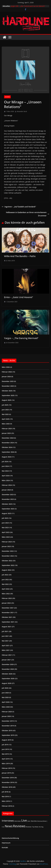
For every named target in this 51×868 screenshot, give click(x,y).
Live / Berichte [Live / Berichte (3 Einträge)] (32, 821)
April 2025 (6, 419)
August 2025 (7, 400)
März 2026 (6, 367)
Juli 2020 (5, 688)
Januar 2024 (6, 490)
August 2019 (7, 740)
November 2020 (8, 669)
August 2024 (7, 457)
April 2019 (6, 759)
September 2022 (8, 565)
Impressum (6, 843)
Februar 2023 (7, 542)
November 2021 (8, 612)
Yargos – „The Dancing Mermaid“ (21, 338)
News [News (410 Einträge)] (9, 826)
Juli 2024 (5, 462)
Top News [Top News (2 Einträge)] (35, 827)
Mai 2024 (5, 471)
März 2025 (6, 424)
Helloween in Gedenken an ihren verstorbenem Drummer (28, 214)
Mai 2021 (5, 641)
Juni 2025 (5, 410)
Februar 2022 (7, 598)
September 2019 (8, 735)
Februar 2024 (7, 485)
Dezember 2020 (8, 664)
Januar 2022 (6, 603)
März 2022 (6, 594)
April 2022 (6, 589)
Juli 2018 (5, 792)
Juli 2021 (5, 631)
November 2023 (8, 499)
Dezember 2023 (8, 495)
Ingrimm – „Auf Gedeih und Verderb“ (19, 207)
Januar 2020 (6, 716)
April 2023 (6, 532)
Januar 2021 (6, 660)
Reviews (7, 97)
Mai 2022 (5, 584)
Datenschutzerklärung (10, 838)
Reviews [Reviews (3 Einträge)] (29, 827)
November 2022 (8, 556)
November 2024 (8, 443)
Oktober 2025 (7, 391)
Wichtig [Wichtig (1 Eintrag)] (41, 827)
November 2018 (8, 782)
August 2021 (7, 627)
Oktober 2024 (7, 447)
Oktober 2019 (7, 730)
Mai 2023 (5, 527)
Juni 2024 (5, 466)
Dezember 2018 (8, 778)
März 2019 (6, 763)
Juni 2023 (5, 523)
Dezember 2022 (8, 551)
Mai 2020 (5, 697)
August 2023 (7, 513)
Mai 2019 (5, 754)
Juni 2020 (5, 693)
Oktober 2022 (7, 561)
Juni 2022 (5, 580)
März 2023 (6, 537)
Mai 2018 (5, 796)
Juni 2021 (5, 636)
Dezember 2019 (8, 721)
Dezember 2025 (8, 381)
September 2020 (8, 678)
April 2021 (6, 645)
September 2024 (8, 452)
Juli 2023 (5, 518)
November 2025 (8, 386)
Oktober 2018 (7, 787)
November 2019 (8, 726)
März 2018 (6, 801)
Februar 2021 (7, 655)
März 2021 (6, 650)
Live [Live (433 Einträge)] (24, 820)
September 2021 (8, 622)
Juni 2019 (5, 749)
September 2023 (8, 509)
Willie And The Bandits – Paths (20, 256)
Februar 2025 (7, 429)
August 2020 (7, 683)
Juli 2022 (5, 575)
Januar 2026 (6, 377)
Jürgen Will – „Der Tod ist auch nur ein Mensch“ (28, 6)
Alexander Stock (22, 111)
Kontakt (5, 847)
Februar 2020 (7, 712)
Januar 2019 (6, 773)
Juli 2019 (5, 745)
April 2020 (6, 702)
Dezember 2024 (8, 438)
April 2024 (6, 476)
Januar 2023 (6, 546)
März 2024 (6, 480)
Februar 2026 (7, 372)
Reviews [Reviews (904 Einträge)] (19, 826)
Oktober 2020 (7, 674)
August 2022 (7, 570)
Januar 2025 (6, 433)
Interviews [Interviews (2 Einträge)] (18, 821)
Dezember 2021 (8, 608)
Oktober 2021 (7, 617)
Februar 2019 (7, 768)
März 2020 (6, 707)
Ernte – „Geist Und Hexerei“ (18, 297)
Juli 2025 (5, 405)
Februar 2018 (7, 806)
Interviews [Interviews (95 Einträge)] (8, 821)
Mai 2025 (5, 414)
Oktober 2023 (7, 504)
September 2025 (8, 395)
